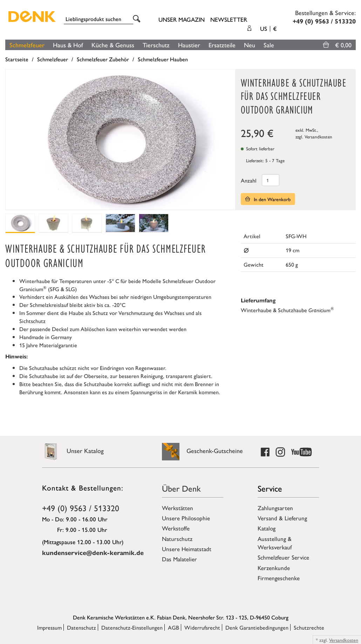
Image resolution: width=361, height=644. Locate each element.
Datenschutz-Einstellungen (132, 627)
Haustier (189, 45)
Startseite (17, 59)
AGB (173, 627)
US (268, 28)
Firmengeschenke (279, 578)
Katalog (267, 528)
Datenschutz (81, 627)
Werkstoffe (176, 528)
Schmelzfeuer (27, 45)
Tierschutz (156, 45)
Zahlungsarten (275, 508)
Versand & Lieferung (282, 518)
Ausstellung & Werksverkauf (275, 543)
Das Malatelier (179, 559)
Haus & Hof (68, 45)
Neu (250, 45)
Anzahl (249, 180)
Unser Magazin (182, 19)
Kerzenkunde (274, 568)
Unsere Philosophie (186, 518)
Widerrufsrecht (202, 627)
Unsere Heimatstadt (187, 549)
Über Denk (181, 488)
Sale (269, 45)
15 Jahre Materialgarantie (48, 345)
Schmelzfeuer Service (283, 557)
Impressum (49, 627)
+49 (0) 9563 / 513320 (81, 508)
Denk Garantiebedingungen (257, 627)
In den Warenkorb (268, 199)
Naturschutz (177, 539)
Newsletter (229, 19)
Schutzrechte (309, 627)
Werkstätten (178, 508)
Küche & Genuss (113, 45)
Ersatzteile (222, 45)
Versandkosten (318, 136)
